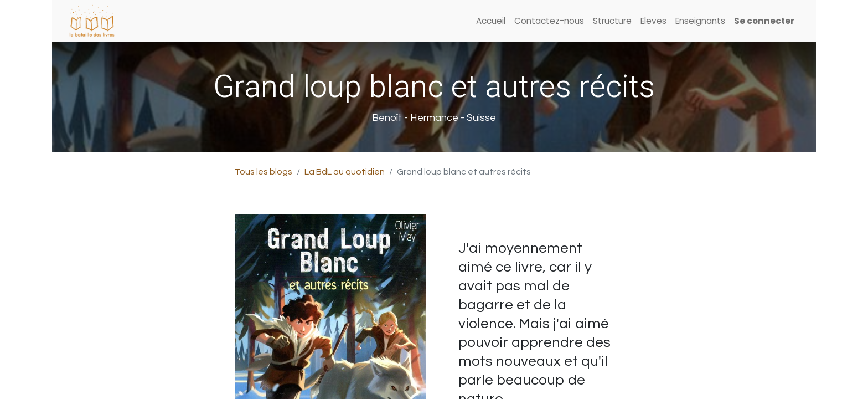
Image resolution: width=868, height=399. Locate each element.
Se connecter (764, 21)
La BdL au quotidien (345, 172)
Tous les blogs (263, 172)
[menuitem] (491, 21)
